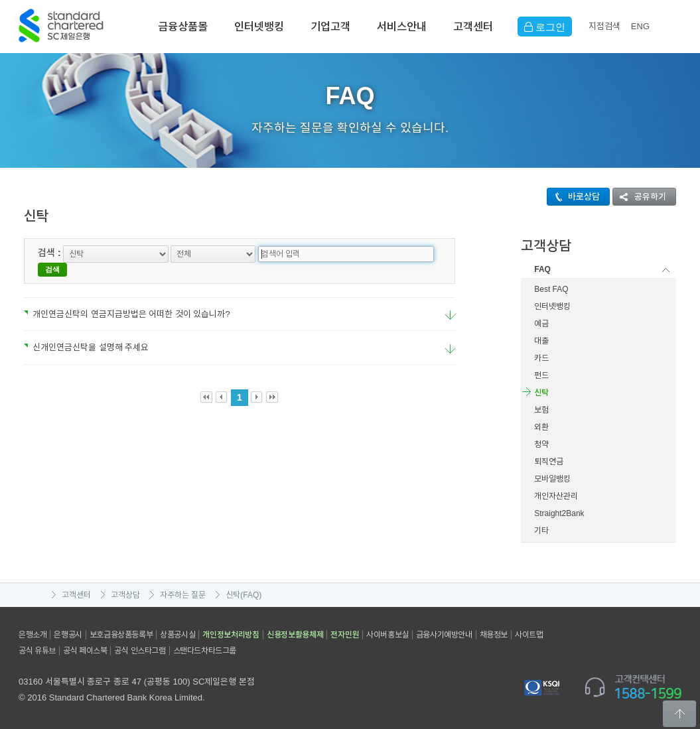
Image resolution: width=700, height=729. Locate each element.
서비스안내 (402, 27)
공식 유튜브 (37, 651)
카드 (541, 358)
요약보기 (450, 301)
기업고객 (330, 27)
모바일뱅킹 (552, 479)
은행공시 (68, 635)
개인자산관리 (556, 496)
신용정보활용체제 (295, 635)
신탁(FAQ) (244, 595)
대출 (541, 341)
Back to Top (679, 714)
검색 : (49, 253)
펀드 (541, 375)
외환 (541, 427)
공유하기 (640, 197)
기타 (541, 531)
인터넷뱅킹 (259, 27)
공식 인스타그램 (140, 651)
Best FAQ (551, 289)
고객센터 (473, 27)
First (207, 384)
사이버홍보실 (387, 635)
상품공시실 (177, 635)
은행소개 (33, 635)
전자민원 (345, 635)
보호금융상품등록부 (121, 635)
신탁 (541, 393)
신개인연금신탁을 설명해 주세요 (86, 333)
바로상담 (574, 197)
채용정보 (494, 635)
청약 (541, 444)
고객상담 (125, 595)
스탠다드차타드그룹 (205, 651)
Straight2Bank (559, 513)
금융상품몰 (183, 27)
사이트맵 (529, 635)
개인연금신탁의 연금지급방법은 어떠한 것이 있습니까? (127, 300)
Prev (222, 384)
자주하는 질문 (183, 595)
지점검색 (604, 26)
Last (272, 384)
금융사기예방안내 (444, 635)
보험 (541, 410)
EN (640, 26)
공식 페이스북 (85, 651)
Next (257, 384)
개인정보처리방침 (231, 635)
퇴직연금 (549, 462)
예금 (541, 324)
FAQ (542, 269)
